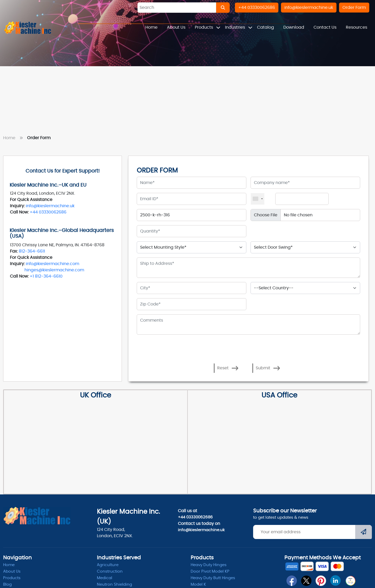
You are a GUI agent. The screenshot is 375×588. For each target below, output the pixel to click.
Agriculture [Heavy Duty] (108, 565)
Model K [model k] (198, 584)
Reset (228, 368)
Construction (110, 571)
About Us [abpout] (12, 571)
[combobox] (258, 199)
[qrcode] (350, 581)
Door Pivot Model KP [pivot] (210, 571)
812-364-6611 (32, 251)
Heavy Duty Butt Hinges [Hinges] (213, 578)
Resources (357, 27)
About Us (176, 27)
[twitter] (306, 581)
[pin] (321, 581)
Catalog (265, 27)
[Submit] (364, 532)
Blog (7, 584)
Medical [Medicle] (105, 578)
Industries (236, 27)
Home (151, 27)
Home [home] (9, 565)
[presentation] (177, 347)
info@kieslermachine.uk (50, 206)
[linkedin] (336, 581)
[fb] (292, 581)
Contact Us (325, 27)
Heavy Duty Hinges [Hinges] (209, 565)
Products (204, 27)
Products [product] (12, 578)
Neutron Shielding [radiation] (114, 584)
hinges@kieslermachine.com (54, 270)
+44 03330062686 (48, 212)
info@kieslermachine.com (52, 264)
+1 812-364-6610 (46, 276)
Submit (268, 368)
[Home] (28, 27)
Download (294, 27)
